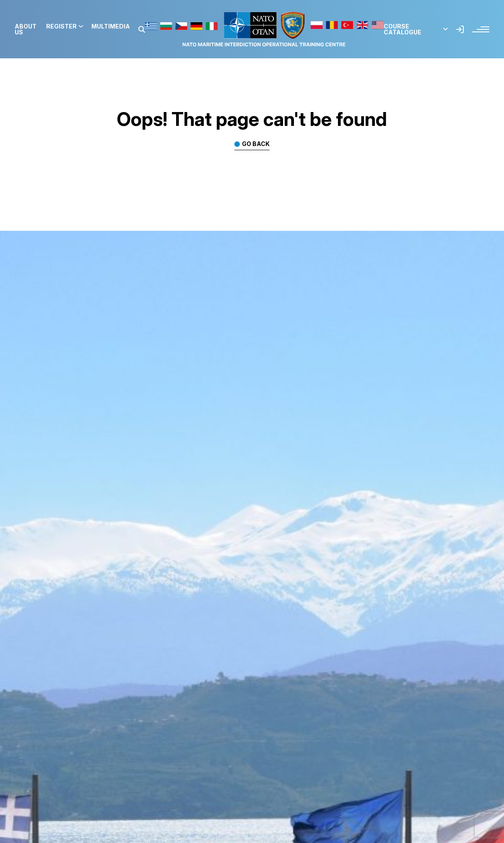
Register (65, 26)
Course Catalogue (416, 29)
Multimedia (111, 26)
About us (26, 29)
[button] (142, 29)
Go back (256, 144)
